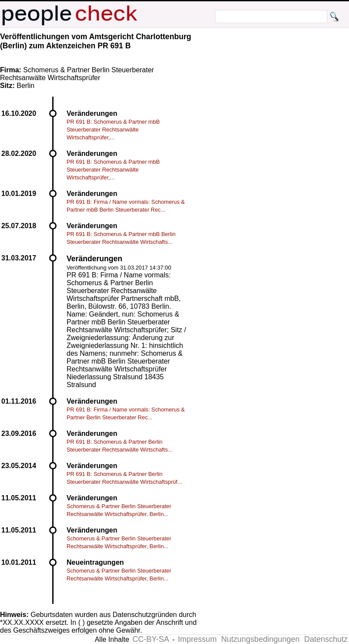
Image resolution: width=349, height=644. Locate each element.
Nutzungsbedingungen (260, 639)
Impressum (197, 639)
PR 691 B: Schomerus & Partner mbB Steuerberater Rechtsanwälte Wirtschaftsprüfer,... (113, 130)
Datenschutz (326, 639)
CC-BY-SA (151, 639)
